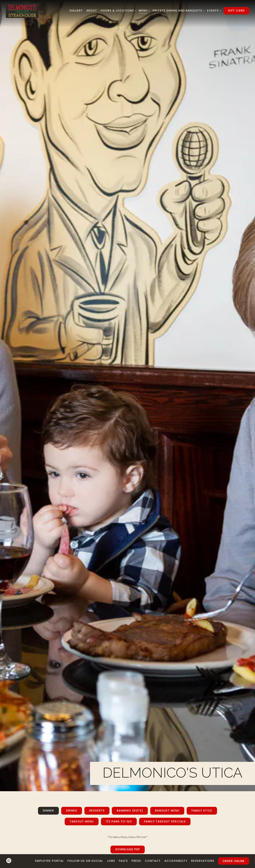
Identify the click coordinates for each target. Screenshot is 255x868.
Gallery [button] (76, 11)
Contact (153, 855)
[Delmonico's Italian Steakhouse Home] (22, 10)
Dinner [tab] (48, 584)
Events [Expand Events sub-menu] (214, 10)
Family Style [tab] (202, 584)
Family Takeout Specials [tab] (165, 595)
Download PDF (128, 623)
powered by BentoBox (127, 865)
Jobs (111, 855)
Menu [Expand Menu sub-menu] (144, 10)
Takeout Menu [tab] (82, 595)
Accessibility (176, 855)
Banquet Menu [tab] (167, 584)
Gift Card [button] (236, 11)
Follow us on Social (85, 855)
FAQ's (123, 855)
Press (136, 855)
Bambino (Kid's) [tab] (130, 584)
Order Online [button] (234, 855)
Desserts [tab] (97, 584)
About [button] (92, 11)
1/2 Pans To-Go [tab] (119, 595)
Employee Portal (49, 855)
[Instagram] (9, 854)
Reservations (203, 855)
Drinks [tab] (72, 584)
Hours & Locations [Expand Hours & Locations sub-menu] (118, 10)
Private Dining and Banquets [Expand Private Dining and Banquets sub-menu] (178, 10)
